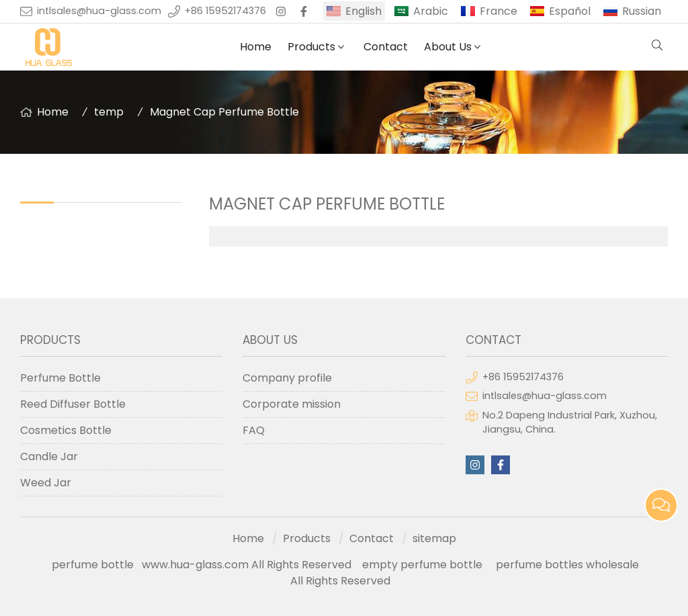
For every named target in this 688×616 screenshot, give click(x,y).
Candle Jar (49, 456)
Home (256, 47)
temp (109, 112)
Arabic (431, 11)
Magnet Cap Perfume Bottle (224, 112)
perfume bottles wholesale (567, 565)
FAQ (254, 430)
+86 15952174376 (225, 11)
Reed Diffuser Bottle (73, 404)
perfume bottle (97, 565)
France (499, 11)
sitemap (434, 538)
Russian (642, 11)
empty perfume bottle (424, 565)
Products (311, 47)
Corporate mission (292, 404)
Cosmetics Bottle (66, 430)
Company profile (287, 378)
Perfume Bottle (60, 378)
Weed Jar (46, 483)
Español (570, 11)
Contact (386, 47)
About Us (448, 47)
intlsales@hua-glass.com (99, 11)
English (363, 11)
